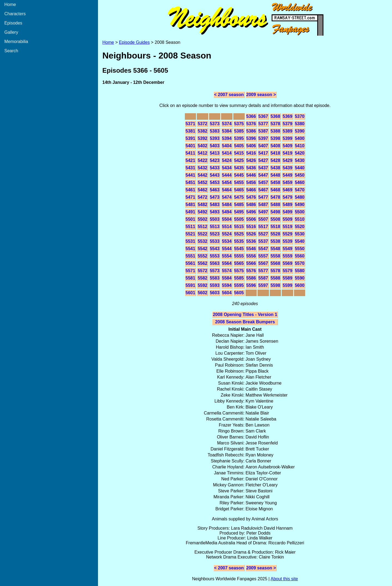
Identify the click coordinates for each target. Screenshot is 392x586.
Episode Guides (134, 42)
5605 (239, 293)
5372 (203, 124)
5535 (239, 241)
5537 (263, 241)
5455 (239, 182)
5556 (251, 256)
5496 (251, 212)
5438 (275, 168)
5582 (203, 278)
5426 (251, 160)
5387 (263, 131)
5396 (251, 138)
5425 (239, 160)
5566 (251, 263)
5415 (239, 153)
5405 (239, 146)
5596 (251, 285)
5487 (263, 205)
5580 (300, 271)
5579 (287, 271)
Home (10, 4)
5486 (251, 205)
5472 (203, 197)
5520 (300, 227)
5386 (251, 131)
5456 (251, 182)
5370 (300, 116)
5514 (227, 227)
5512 (203, 227)
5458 (275, 182)
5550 (300, 249)
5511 (191, 227)
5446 (251, 175)
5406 (251, 146)
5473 (215, 197)
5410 (300, 146)
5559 (287, 256)
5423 (215, 160)
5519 (287, 227)
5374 (227, 124)
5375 (239, 124)
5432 (203, 168)
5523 (215, 234)
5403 (215, 146)
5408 (275, 146)
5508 (275, 219)
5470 (300, 190)
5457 (263, 182)
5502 (203, 219)
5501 (191, 219)
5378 (275, 124)
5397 (263, 138)
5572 (203, 271)
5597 (263, 285)
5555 (239, 256)
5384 (227, 131)
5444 (227, 175)
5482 (203, 205)
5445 (239, 175)
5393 (215, 138)
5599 (287, 285)
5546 (251, 249)
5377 (263, 124)
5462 (203, 190)
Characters (15, 14)
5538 (275, 241)
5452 (203, 182)
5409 (287, 146)
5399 (287, 138)
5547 (263, 249)
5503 (215, 219)
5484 (227, 205)
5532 (203, 241)
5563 (215, 263)
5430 (300, 160)
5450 (300, 175)
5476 (251, 197)
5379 (287, 124)
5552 (203, 256)
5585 (239, 278)
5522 (203, 234)
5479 (287, 197)
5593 (215, 285)
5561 (191, 263)
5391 (191, 138)
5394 (227, 138)
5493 (215, 212)
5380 (300, 124)
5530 (300, 234)
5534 (227, 241)
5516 (251, 227)
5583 (215, 278)
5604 (227, 293)
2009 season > (261, 95)
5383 (215, 131)
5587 (263, 278)
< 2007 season (229, 95)
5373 (215, 124)
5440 (300, 168)
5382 (203, 131)
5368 (275, 116)
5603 (215, 293)
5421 (191, 160)
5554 (227, 256)
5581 (191, 278)
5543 (215, 249)
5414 (227, 153)
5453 (215, 182)
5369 (287, 116)
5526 (251, 234)
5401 (191, 146)
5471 (191, 197)
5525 (239, 234)
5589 (287, 278)
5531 (191, 241)
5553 (215, 256)
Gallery (11, 32)
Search (11, 51)
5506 (251, 219)
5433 (215, 168)
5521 (191, 234)
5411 (191, 153)
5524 (227, 234)
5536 (251, 241)
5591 (191, 285)
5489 (287, 205)
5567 (263, 263)
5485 (239, 205)
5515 (239, 227)
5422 (203, 160)
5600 (300, 285)
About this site (284, 579)
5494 (227, 212)
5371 (191, 124)
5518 (275, 227)
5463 (215, 190)
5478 (275, 197)
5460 (300, 182)
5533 (215, 241)
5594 (227, 285)
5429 (287, 160)
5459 (287, 182)
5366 (251, 116)
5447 (263, 175)
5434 (227, 168)
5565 (239, 263)
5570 (300, 263)
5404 (227, 146)
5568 (275, 263)
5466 (251, 190)
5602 (203, 293)
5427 (263, 160)
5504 (227, 219)
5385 (239, 131)
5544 (227, 249)
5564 (227, 263)
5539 (287, 241)
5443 (215, 175)
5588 (275, 278)
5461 (191, 190)
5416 (251, 153)
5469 (287, 190)
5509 (287, 219)
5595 (239, 285)
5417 (263, 153)
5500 (300, 212)
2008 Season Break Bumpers (245, 322)
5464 (227, 190)
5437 (263, 168)
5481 (191, 205)
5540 (300, 241)
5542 (203, 249)
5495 (239, 212)
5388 (275, 131)
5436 (251, 168)
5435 (239, 168)
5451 (191, 182)
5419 (287, 153)
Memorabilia (16, 42)
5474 (227, 197)
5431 (191, 168)
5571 (191, 271)
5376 (251, 124)
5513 (215, 227)
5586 (251, 278)
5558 (275, 256)
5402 (203, 146)
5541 (191, 249)
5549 (287, 249)
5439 (287, 168)
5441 (191, 175)
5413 (215, 153)
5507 (263, 219)
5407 (263, 146)
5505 (239, 219)
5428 (275, 160)
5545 (239, 249)
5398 (275, 138)
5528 (275, 234)
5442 (203, 175)
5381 (191, 131)
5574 (227, 271)
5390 (300, 131)
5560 (300, 256)
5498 (275, 212)
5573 (215, 271)
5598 (275, 285)
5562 (203, 263)
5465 (239, 190)
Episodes (13, 23)
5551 (191, 256)
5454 (227, 182)
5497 (263, 212)
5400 (300, 138)
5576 (251, 271)
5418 (275, 153)
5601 (191, 293)
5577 (263, 271)
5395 (239, 138)
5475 (239, 197)
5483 (215, 205)
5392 (203, 138)
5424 (227, 160)
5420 (300, 153)
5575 (239, 271)
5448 (275, 175)
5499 (287, 212)
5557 (263, 256)
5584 (227, 278)
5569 (287, 263)
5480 (300, 197)
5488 (275, 205)
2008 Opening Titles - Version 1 (245, 315)
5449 (287, 175)
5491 (191, 212)
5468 (275, 190)
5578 (275, 271)
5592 (203, 285)
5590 (300, 278)
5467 (263, 190)
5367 (263, 116)
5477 (263, 197)
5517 (263, 227)
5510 (300, 219)
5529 (287, 234)
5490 (300, 205)
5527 (263, 234)
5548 (275, 249)
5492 (203, 212)
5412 (203, 153)
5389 (287, 131)
